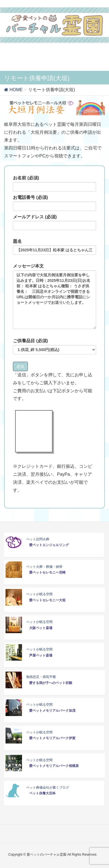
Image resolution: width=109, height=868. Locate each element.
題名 (54, 247)
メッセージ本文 (54, 296)
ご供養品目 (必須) (54, 346)
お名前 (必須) (54, 183)
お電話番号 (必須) (54, 203)
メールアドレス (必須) (54, 222)
